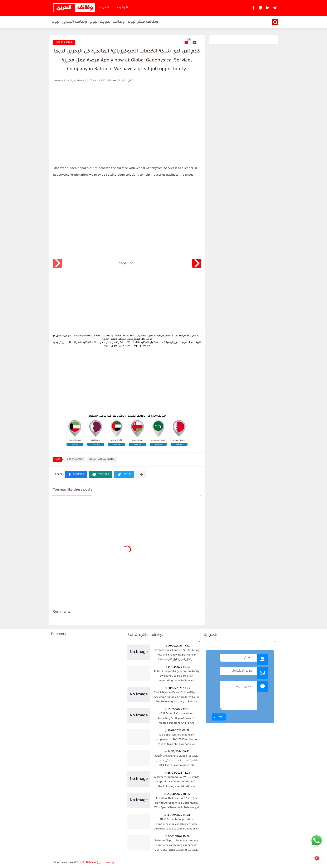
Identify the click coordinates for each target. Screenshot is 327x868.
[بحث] (275, 22)
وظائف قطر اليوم (143, 22)
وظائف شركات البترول (102, 459)
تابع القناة (75, 445)
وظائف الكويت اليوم (107, 22)
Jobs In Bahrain (64, 42)
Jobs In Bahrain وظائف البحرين (96, 863)
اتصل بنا (104, 8)
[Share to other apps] (141, 474)
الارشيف (123, 8)
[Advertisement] (127, 122)
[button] (76, 474)
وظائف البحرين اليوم (69, 22)
